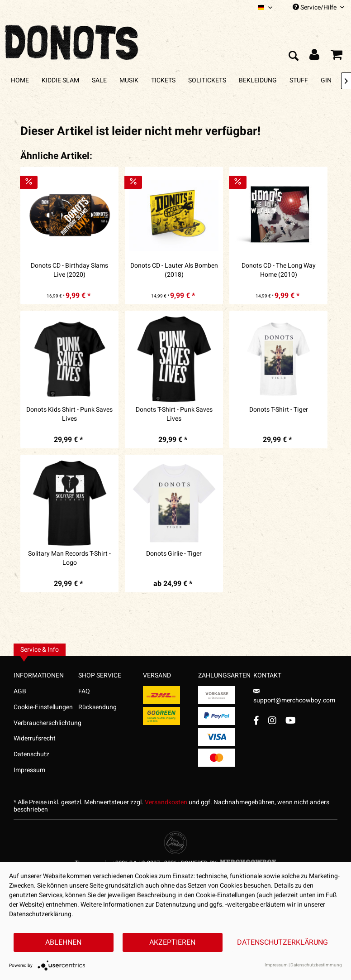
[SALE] (99, 80)
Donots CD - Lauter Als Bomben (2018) (174, 270)
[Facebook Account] (256, 720)
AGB (20, 691)
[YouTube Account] (291, 720)
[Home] (20, 80)
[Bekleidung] (258, 80)
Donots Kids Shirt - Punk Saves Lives (69, 414)
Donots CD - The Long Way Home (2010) (279, 270)
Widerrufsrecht (35, 738)
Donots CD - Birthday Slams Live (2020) (69, 270)
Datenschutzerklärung (282, 942)
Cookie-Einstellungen (43, 707)
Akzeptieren (172, 942)
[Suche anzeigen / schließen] (293, 57)
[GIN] (326, 80)
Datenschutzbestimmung (316, 965)
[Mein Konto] (315, 57)
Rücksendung (97, 707)
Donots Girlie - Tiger (174, 554)
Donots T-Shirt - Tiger (279, 410)
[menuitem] (265, 7)
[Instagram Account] (272, 720)
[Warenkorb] (337, 57)
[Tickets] (163, 80)
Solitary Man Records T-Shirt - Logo (69, 558)
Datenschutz (31, 754)
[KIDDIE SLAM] (60, 80)
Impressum (29, 770)
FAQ (84, 691)
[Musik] (129, 80)
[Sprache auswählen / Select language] (265, 7)
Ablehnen (63, 942)
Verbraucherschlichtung (46, 723)
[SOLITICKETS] (207, 80)
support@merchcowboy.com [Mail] (294, 697)
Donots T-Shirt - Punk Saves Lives (174, 414)
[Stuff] (299, 80)
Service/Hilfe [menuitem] (318, 7)
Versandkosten (166, 802)
